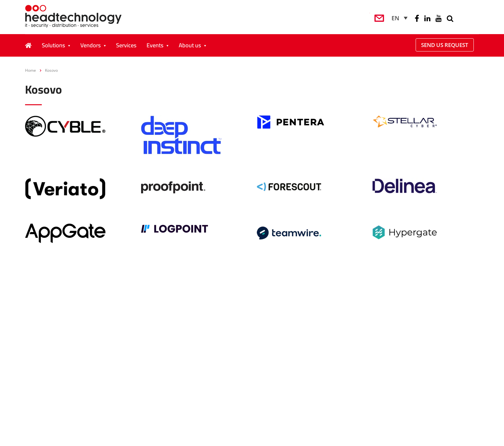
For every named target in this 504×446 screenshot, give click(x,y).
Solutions (53, 45)
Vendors (90, 45)
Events (155, 45)
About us (190, 45)
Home (31, 70)
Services (126, 45)
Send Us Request (445, 45)
